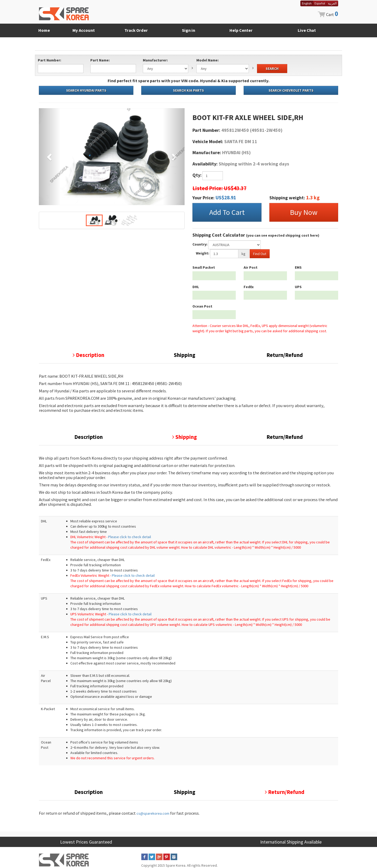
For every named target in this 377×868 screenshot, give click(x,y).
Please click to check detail (130, 537)
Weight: (203, 253)
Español (320, 3)
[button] (50, 157)
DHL (196, 287)
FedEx (249, 287)
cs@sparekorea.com (153, 813)
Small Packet (204, 267)
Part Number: (49, 60)
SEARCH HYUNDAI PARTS (86, 90)
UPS (298, 287)
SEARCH (272, 69)
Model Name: (208, 60)
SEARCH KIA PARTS (188, 90)
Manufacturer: (155, 60)
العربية (332, 3)
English (307, 3)
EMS (298, 267)
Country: (200, 244)
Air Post (251, 267)
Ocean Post (202, 306)
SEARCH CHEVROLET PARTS (291, 90)
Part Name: (100, 60)
